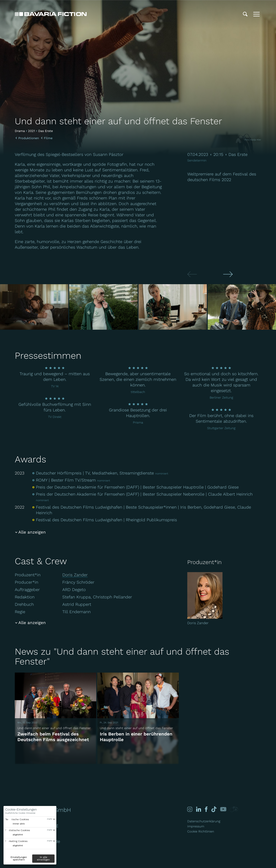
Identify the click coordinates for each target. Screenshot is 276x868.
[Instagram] (189, 809)
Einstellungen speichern (19, 858)
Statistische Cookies (18, 830)
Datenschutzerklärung (204, 821)
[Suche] (245, 14)
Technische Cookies (17, 819)
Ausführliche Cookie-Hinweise (20, 813)
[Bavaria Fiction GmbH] (51, 14)
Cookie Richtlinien (201, 831)
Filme (48, 138)
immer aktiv (19, 824)
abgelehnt (18, 835)
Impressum (196, 826)
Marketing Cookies (16, 841)
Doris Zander (75, 575)
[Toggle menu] (256, 14)
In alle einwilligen (43, 858)
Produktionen (29, 138)
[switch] (15, 824)
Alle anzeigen (32, 532)
